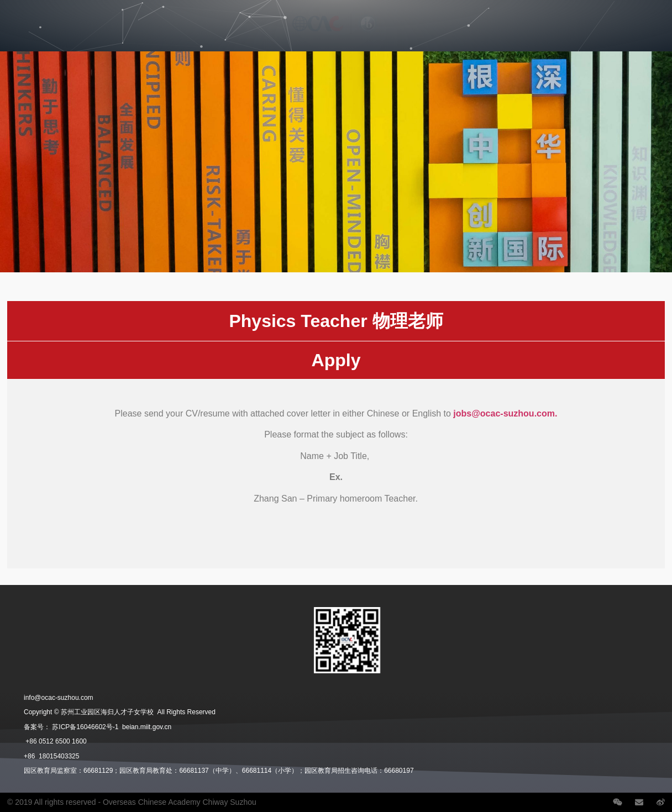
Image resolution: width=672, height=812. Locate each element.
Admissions (169, 15)
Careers (478, 15)
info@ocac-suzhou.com (59, 698)
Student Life (106, 40)
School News (539, 15)
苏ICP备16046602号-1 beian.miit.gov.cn (112, 727)
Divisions (106, 15)
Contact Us (603, 15)
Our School (43, 15)
